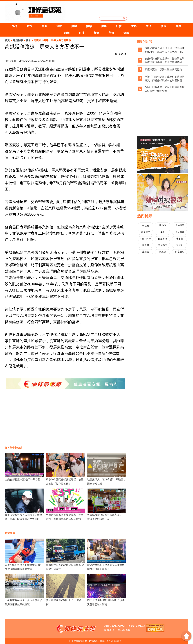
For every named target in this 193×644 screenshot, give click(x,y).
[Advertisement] (65, 420)
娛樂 (89, 26)
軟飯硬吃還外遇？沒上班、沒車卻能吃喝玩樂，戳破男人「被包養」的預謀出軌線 (165, 50)
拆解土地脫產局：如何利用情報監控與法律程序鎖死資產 (165, 89)
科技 (81, 33)
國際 (182, 26)
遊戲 (128, 33)
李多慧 (180, 239)
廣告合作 (109, 630)
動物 (65, 33)
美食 (112, 33)
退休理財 (180, 232)
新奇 (96, 33)
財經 (73, 26)
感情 (11, 26)
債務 (166, 26)
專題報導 (18, 40)
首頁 (7, 40)
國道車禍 (163, 239)
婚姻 (27, 26)
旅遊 (42, 26)
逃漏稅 (146, 252)
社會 (120, 26)
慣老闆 (146, 245)
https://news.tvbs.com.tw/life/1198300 (37, 61)
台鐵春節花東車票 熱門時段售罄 (22, 479)
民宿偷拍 (180, 252)
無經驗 (163, 252)
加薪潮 (180, 245)
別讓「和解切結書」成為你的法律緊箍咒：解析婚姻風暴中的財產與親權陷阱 (165, 79)
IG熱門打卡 (145, 239)
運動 (58, 26)
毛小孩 (163, 225)
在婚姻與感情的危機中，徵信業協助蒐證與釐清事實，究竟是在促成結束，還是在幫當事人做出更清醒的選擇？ (165, 60)
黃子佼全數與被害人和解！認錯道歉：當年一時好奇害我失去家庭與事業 (23, 519)
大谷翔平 (180, 225)
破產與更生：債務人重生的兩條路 (163, 69)
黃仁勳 (146, 226)
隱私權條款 (124, 630)
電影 (135, 26)
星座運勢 (146, 232)
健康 (104, 26)
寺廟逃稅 (163, 245)
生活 (151, 26)
